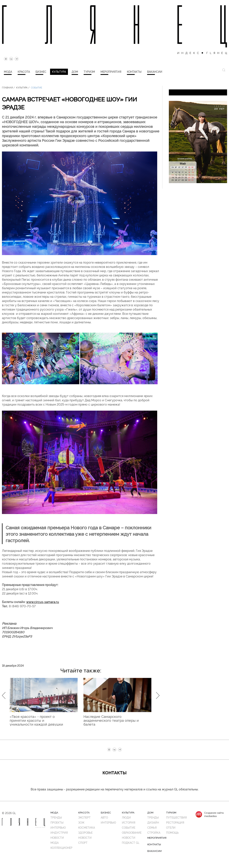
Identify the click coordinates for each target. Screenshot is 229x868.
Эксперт (84, 817)
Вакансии (155, 71)
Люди (126, 817)
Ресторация (175, 822)
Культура (59, 71)
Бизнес (41, 71)
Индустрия (59, 832)
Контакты (134, 71)
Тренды (56, 817)
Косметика (87, 827)
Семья (152, 827)
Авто (104, 817)
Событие (36, 87)
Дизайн (153, 822)
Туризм (89, 71)
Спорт (83, 842)
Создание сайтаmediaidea (214, 814)
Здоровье (85, 832)
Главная (7, 87)
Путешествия (176, 817)
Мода (8, 71)
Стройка (154, 832)
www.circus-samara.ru (43, 602)
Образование (132, 832)
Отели (171, 827)
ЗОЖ (81, 822)
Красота (24, 71)
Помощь (172, 832)
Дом (75, 71)
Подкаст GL (131, 842)
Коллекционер (61, 848)
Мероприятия (111, 71)
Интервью (58, 827)
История (129, 822)
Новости (57, 837)
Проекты (57, 822)
